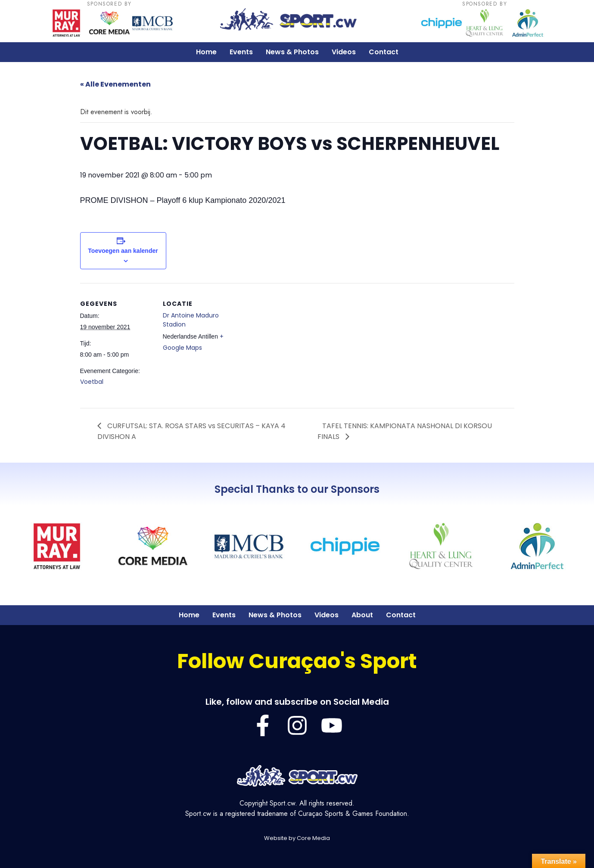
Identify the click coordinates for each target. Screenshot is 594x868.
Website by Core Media (297, 838)
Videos (344, 52)
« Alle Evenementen (115, 84)
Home (206, 52)
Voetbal (92, 382)
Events (241, 52)
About (362, 615)
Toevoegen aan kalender (123, 251)
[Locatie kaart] (291, 343)
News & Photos (292, 52)
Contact (384, 52)
